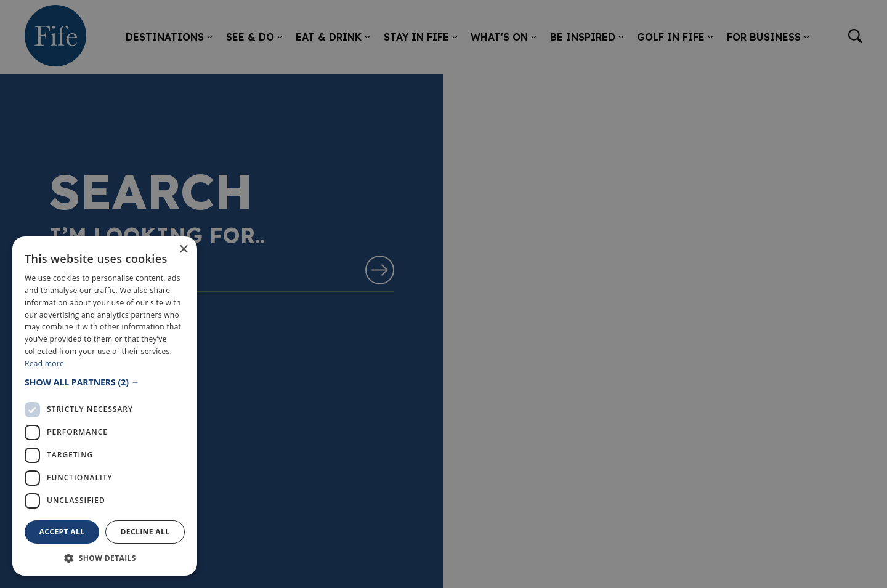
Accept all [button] (62, 532)
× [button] (183, 250)
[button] (105, 382)
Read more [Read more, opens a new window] (44, 364)
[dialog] (443, 294)
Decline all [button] (145, 532)
